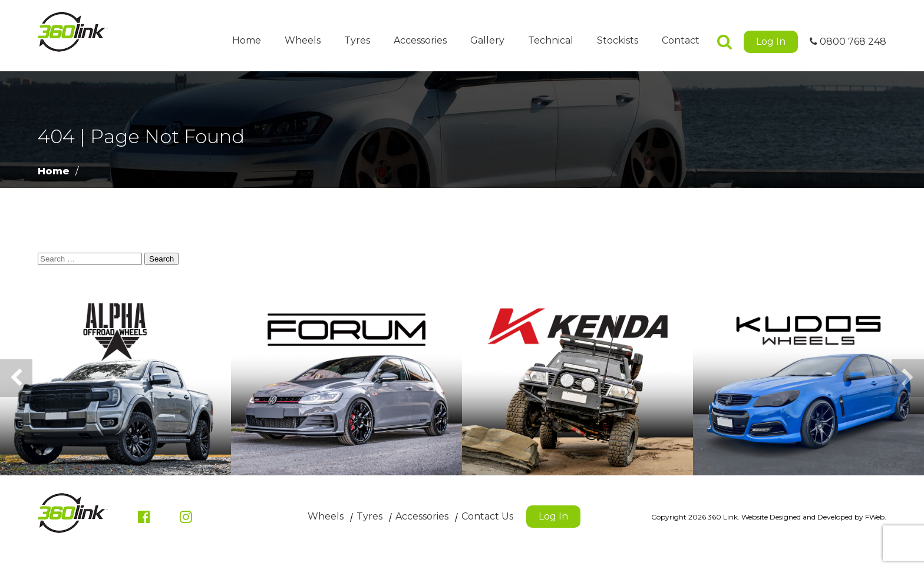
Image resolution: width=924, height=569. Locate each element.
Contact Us (487, 516)
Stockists (618, 40)
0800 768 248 (848, 42)
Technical (551, 40)
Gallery (487, 40)
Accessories (420, 40)
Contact (681, 40)
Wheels (303, 40)
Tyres (357, 40)
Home (247, 40)
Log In (771, 42)
